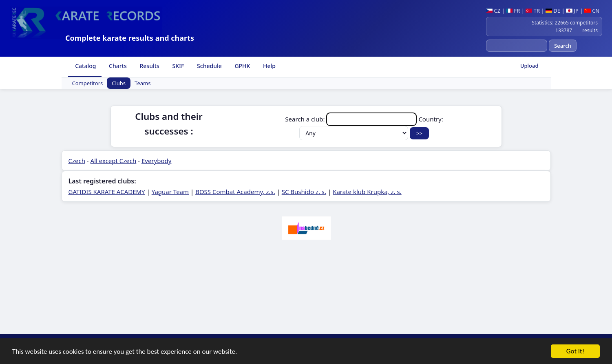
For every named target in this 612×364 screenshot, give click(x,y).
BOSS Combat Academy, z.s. (235, 192)
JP (572, 11)
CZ (493, 11)
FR (513, 11)
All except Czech (114, 161)
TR (533, 11)
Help (268, 66)
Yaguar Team (170, 192)
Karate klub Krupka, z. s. (367, 192)
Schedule (208, 66)
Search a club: (352, 119)
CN (592, 11)
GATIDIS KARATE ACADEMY (107, 192)
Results (149, 66)
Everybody (156, 161)
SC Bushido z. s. (304, 192)
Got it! (575, 352)
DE (553, 11)
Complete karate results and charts (130, 38)
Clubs (119, 83)
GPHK (242, 66)
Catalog (85, 66)
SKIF (178, 66)
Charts (117, 66)
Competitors (88, 83)
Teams (143, 83)
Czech (77, 161)
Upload (529, 66)
